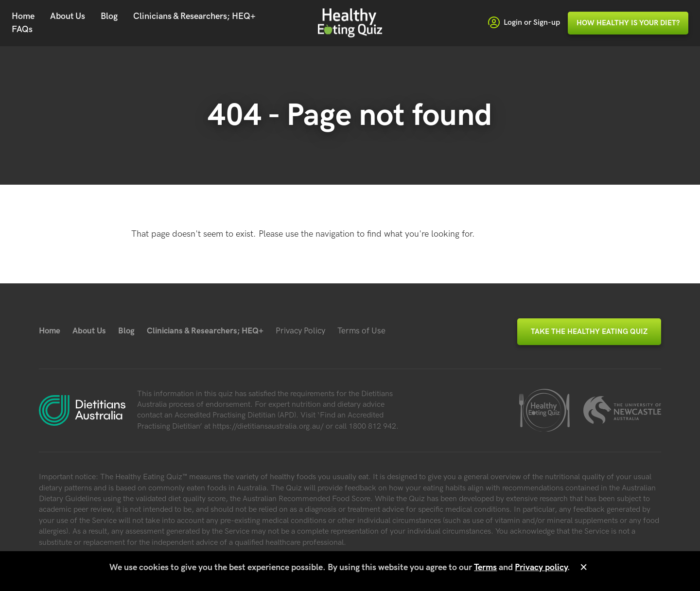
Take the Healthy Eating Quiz (589, 331)
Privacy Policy (300, 331)
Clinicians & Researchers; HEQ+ (194, 16)
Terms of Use (361, 331)
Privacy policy (541, 567)
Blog (109, 16)
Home (23, 16)
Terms (485, 567)
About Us (68, 16)
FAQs (22, 29)
